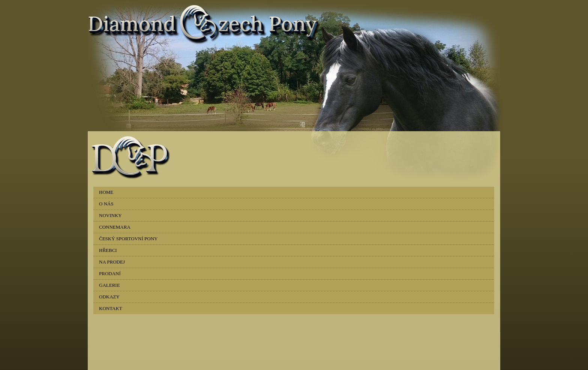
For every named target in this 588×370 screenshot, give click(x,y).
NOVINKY (110, 215)
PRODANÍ (110, 273)
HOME (106, 192)
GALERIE (109, 285)
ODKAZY (109, 297)
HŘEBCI (108, 250)
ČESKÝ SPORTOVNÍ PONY (128, 239)
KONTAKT (111, 308)
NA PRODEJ (112, 262)
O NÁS (106, 204)
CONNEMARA (115, 227)
